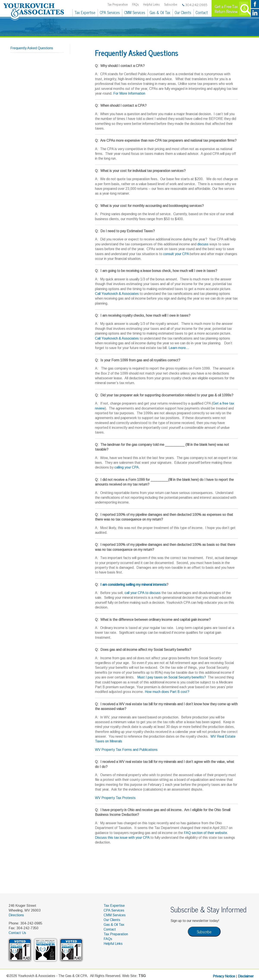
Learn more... (179, 348)
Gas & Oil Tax (160, 12)
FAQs (135, 4)
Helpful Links (151, 4)
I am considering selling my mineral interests (133, 585)
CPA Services (110, 12)
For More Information (129, 93)
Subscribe (171, 4)
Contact (202, 12)
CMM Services (135, 12)
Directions (16, 915)
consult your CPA (176, 254)
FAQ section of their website (205, 833)
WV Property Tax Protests (115, 798)
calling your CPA (127, 467)
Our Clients (183, 12)
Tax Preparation (118, 4)
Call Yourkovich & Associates (117, 294)
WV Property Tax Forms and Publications (126, 750)
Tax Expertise (85, 12)
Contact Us (17, 933)
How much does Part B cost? (167, 692)
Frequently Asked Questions (32, 48)
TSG (142, 976)
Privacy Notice (224, 976)
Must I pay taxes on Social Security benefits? (172, 677)
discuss (203, 244)
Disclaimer (246, 976)
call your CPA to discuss (143, 593)
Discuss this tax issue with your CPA (122, 838)
